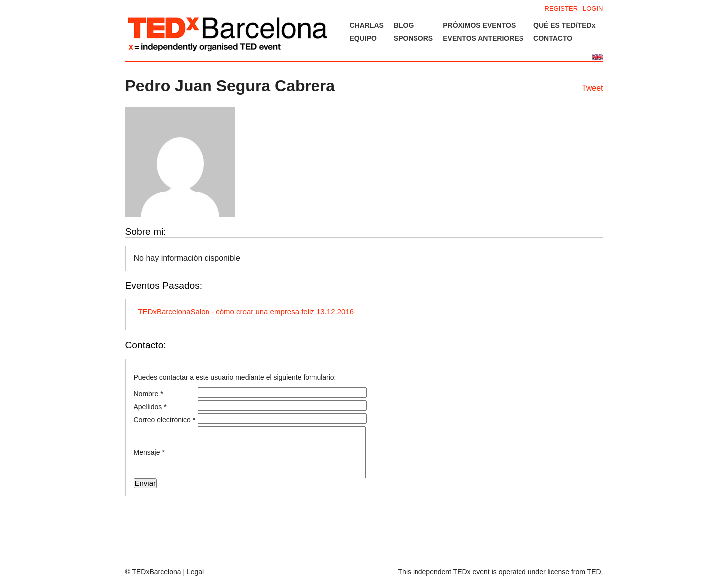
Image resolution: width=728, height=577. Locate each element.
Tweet (592, 88)
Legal (195, 572)
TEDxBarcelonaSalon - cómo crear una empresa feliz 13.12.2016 (246, 312)
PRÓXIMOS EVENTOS (479, 25)
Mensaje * (149, 452)
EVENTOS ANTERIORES (483, 38)
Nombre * (149, 394)
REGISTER (561, 9)
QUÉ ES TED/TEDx (564, 25)
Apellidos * (150, 407)
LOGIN (593, 9)
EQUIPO (363, 38)
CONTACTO (553, 38)
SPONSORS (413, 38)
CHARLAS (366, 25)
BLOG (404, 25)
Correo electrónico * (165, 420)
